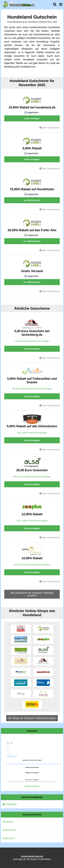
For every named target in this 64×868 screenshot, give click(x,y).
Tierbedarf (9, 804)
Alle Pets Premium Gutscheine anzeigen (32, 565)
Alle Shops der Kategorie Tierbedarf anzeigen (32, 718)
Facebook (8, 822)
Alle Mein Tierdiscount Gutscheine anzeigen (32, 389)
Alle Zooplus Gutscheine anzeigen (32, 521)
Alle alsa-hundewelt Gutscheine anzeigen (32, 477)
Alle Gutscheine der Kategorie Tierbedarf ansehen (32, 594)
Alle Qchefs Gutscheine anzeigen (32, 433)
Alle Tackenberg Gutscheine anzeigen (32, 341)
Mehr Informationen (50, 128)
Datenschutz (9, 830)
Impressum (8, 838)
